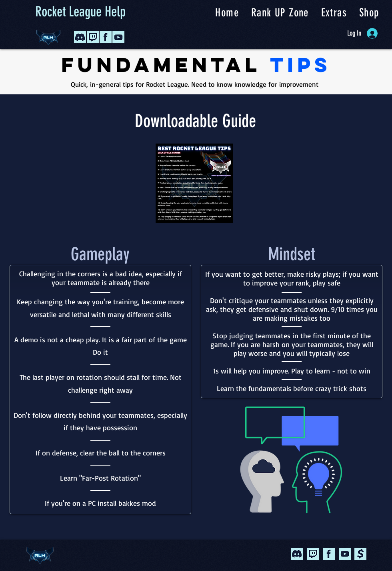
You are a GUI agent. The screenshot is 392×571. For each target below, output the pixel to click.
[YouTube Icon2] (118, 37)
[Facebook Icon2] (106, 37)
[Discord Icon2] (80, 37)
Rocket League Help (80, 12)
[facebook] (329, 554)
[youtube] (345, 554)
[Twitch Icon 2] (93, 37)
